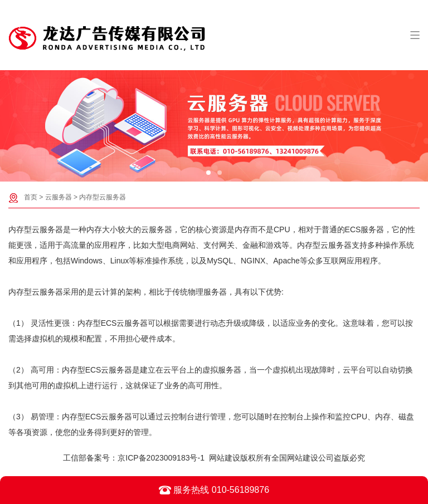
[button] (208, 173)
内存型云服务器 (103, 197)
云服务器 (59, 197)
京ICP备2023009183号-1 (161, 458)
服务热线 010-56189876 (214, 490)
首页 (31, 197)
